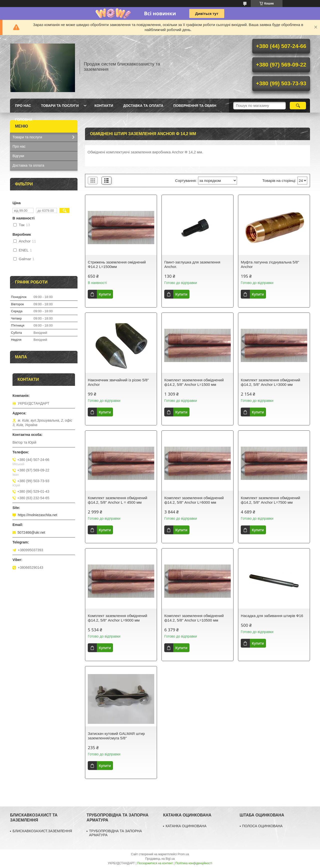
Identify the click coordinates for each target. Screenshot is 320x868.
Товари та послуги (60, 106)
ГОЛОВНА (24, 120)
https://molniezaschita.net (37, 515)
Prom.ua (183, 854)
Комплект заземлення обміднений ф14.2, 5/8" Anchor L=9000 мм (117, 618)
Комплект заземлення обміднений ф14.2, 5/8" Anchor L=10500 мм (194, 618)
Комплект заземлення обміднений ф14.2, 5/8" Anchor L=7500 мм (270, 500)
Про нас (23, 106)
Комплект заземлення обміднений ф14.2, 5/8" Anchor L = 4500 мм (117, 500)
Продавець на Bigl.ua (160, 859)
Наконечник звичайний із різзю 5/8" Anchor (118, 382)
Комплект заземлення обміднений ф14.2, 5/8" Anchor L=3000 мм (270, 382)
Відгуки (18, 156)
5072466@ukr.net (31, 532)
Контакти (104, 106)
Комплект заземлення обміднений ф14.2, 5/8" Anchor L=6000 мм (194, 500)
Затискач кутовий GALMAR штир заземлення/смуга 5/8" (116, 736)
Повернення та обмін (195, 106)
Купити (105, 294)
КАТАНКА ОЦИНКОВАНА (186, 826)
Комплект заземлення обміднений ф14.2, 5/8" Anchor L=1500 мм (194, 382)
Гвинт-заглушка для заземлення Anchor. (192, 264)
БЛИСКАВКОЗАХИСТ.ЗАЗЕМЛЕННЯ (42, 831)
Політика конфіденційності (194, 863)
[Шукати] (298, 106)
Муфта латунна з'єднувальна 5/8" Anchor (270, 264)
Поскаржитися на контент (155, 863)
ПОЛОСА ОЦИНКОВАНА (262, 826)
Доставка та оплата (143, 106)
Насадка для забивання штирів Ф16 (272, 616)
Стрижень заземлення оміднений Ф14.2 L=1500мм (117, 264)
